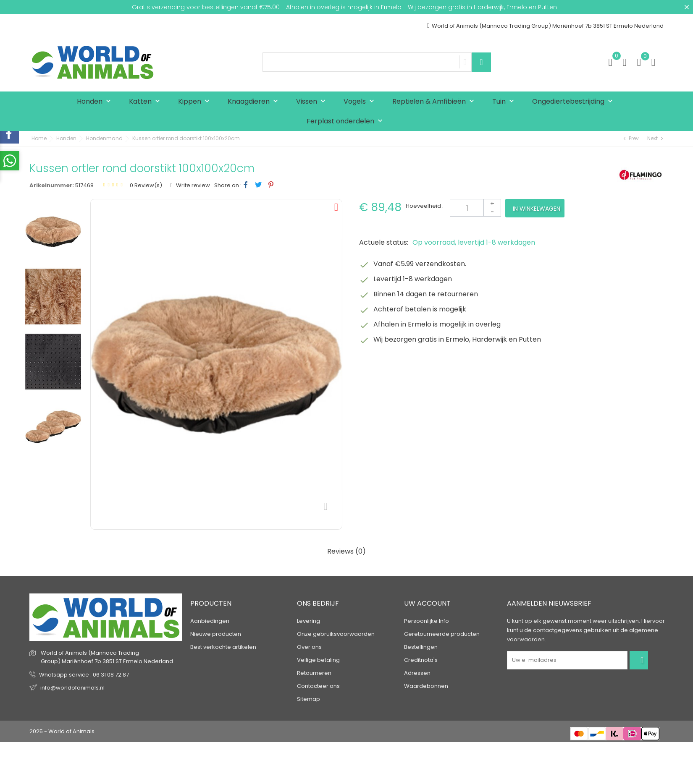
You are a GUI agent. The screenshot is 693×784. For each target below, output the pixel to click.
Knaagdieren (255, 102)
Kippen (196, 102)
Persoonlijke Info (427, 621)
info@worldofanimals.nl (72, 688)
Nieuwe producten (216, 634)
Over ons (309, 647)
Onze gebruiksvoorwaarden (336, 634)
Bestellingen (421, 647)
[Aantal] (475, 208)
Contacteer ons (318, 686)
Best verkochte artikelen (223, 647)
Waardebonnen (426, 686)
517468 (84, 185)
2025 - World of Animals (62, 731)
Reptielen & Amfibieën (435, 102)
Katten (146, 102)
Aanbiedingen (210, 621)
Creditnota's (421, 660)
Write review (192, 185)
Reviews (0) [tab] (346, 552)
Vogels (361, 102)
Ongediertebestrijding (574, 102)
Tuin (505, 102)
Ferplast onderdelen (346, 122)
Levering (308, 621)
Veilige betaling (318, 660)
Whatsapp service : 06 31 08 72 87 (84, 675)
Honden (96, 102)
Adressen (417, 673)
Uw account (427, 603)
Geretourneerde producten (442, 634)
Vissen (313, 102)
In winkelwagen (537, 209)
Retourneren (314, 673)
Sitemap (308, 699)
